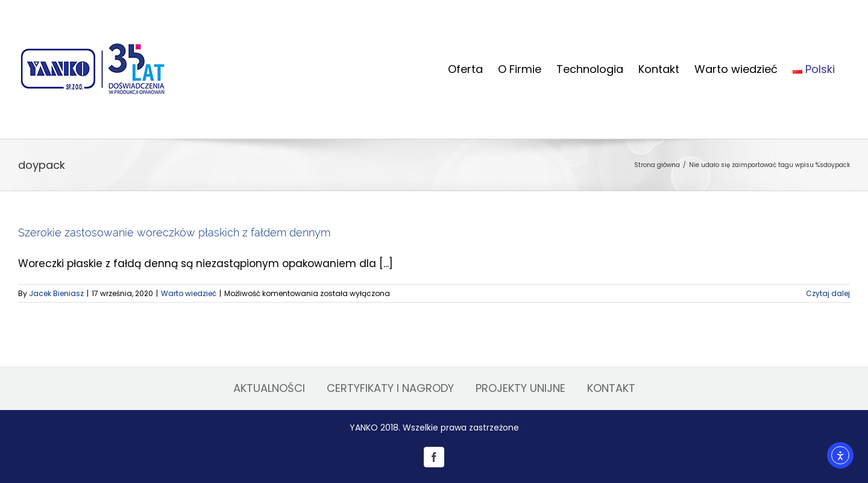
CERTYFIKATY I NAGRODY (390, 388)
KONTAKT (611, 388)
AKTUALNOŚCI (269, 388)
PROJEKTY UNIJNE (520, 388)
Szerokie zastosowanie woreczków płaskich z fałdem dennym (174, 232)
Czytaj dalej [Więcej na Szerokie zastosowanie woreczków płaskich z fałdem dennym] (828, 293)
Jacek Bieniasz (56, 293)
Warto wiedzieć (189, 293)
